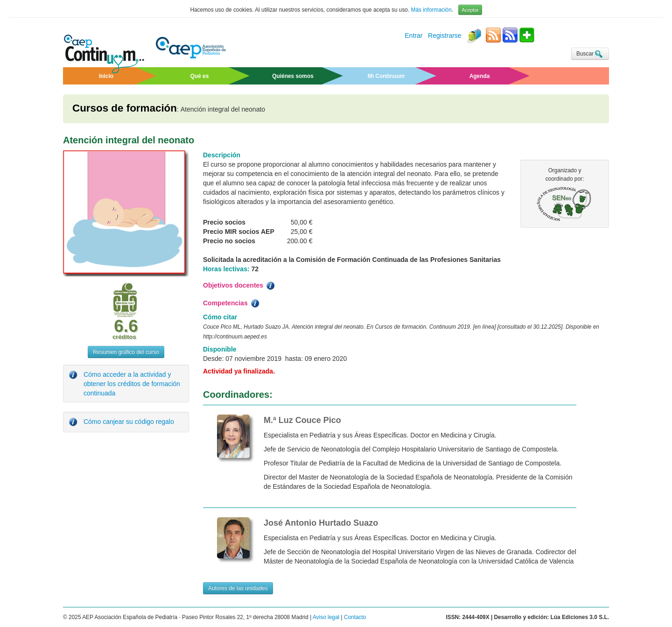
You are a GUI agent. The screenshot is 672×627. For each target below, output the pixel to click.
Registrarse (445, 36)
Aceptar (470, 10)
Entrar (413, 36)
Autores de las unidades (238, 588)
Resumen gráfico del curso (126, 352)
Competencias (232, 303)
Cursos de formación (125, 108)
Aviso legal (326, 617)
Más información (431, 10)
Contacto (355, 617)
